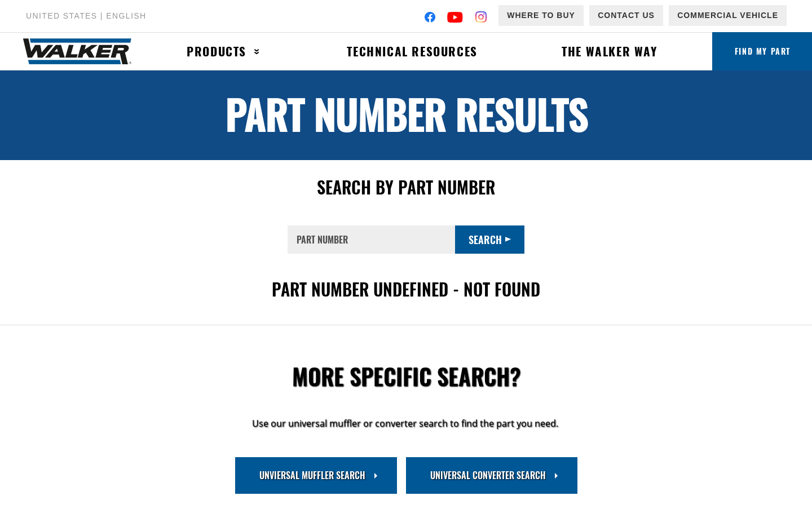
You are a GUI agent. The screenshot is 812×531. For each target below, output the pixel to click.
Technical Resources (412, 51)
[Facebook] (430, 18)
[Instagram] (481, 18)
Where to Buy (541, 15)
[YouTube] (455, 18)
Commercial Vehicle (728, 15)
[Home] (83, 52)
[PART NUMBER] (371, 240)
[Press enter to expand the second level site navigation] (257, 52)
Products (217, 51)
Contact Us (626, 15)
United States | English (86, 16)
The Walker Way (609, 51)
